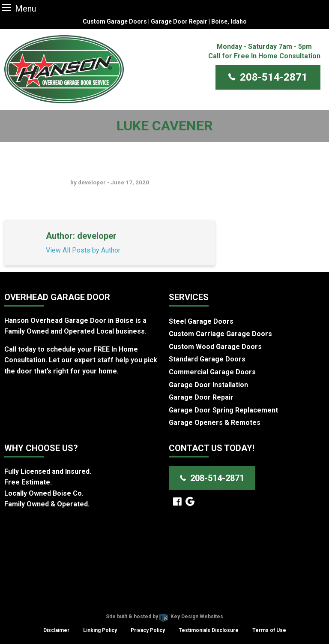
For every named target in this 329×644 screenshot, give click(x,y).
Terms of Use (269, 630)
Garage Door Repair (201, 397)
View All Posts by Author (83, 250)
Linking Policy (100, 630)
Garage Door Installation (208, 385)
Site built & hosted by (164, 617)
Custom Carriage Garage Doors (220, 334)
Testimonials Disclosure (209, 630)
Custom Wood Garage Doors (215, 347)
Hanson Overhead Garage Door (134, 606)
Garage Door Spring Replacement (223, 410)
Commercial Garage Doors (212, 372)
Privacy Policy (148, 630)
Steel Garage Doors (201, 321)
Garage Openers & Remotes (215, 423)
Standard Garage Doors (207, 359)
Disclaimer (56, 630)
